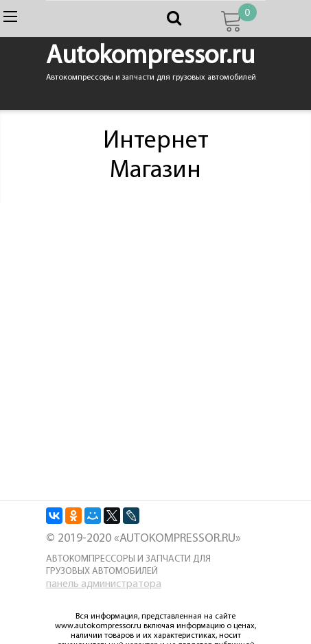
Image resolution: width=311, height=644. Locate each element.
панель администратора (104, 584)
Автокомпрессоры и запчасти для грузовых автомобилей (128, 565)
